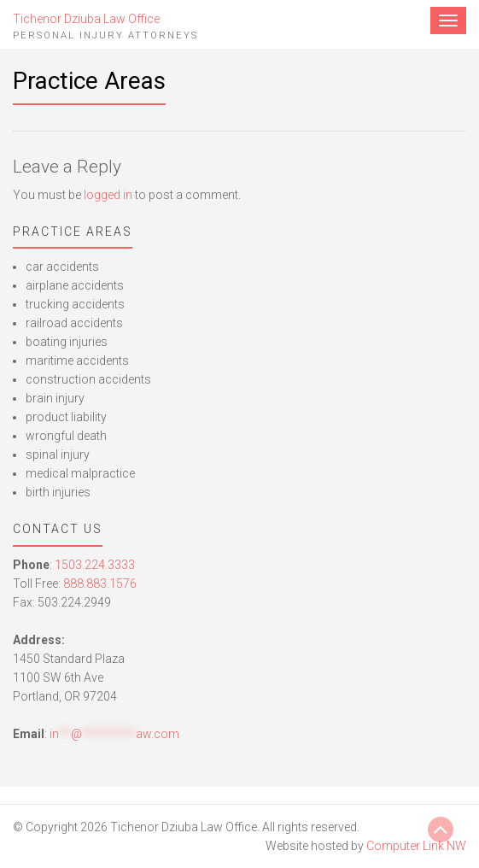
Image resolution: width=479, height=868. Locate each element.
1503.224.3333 (95, 565)
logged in (108, 195)
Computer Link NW (416, 846)
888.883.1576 (100, 584)
